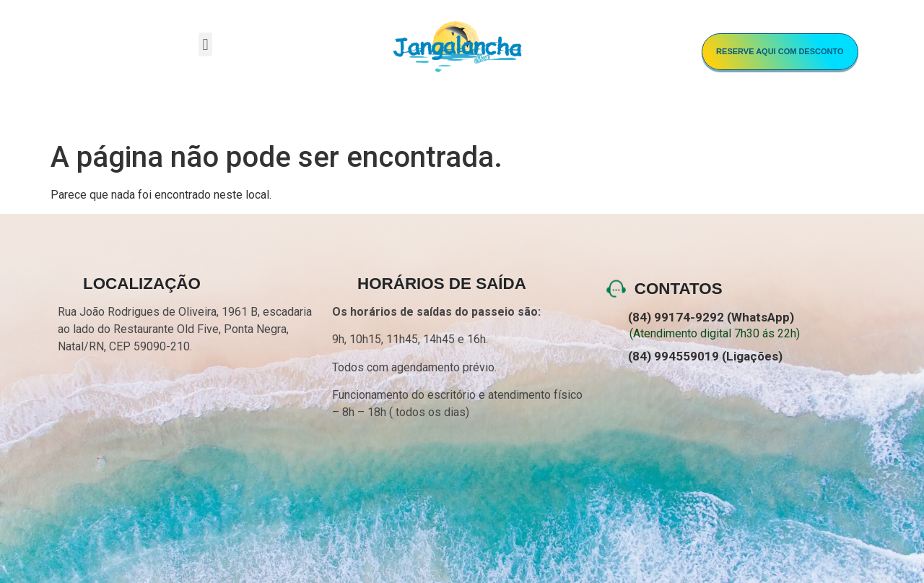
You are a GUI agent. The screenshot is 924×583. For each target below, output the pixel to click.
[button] (205, 44)
